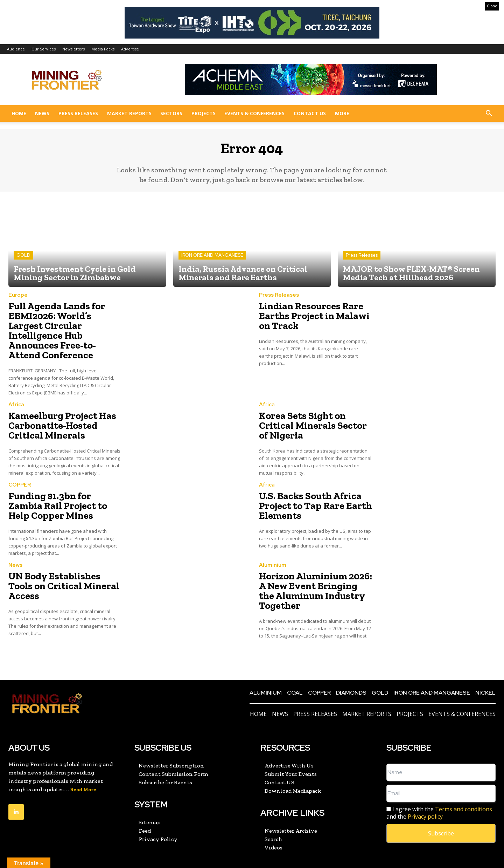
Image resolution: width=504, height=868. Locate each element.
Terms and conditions (464, 784)
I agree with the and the (439, 787)
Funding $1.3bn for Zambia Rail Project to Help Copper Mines (61, 488)
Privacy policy (425, 791)
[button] (489, 114)
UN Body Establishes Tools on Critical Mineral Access (60, 560)
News (42, 113)
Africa (16, 393)
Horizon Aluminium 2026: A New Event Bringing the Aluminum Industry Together (312, 568)
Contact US (310, 113)
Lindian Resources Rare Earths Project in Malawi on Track (312, 319)
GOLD (23, 260)
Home (19, 113)
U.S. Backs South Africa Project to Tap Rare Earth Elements (307, 488)
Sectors (171, 113)
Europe (18, 300)
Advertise (130, 49)
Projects (204, 113)
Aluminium (273, 545)
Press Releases (78, 113)
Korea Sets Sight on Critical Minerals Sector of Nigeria (312, 408)
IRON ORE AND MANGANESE (212, 260)
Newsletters (73, 49)
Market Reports (129, 113)
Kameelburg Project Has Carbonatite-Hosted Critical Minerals (64, 412)
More (342, 113)
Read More (83, 764)
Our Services (44, 49)
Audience (16, 49)
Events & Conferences (254, 113)
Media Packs (103, 49)
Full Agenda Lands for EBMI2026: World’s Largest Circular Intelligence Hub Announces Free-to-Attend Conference (61, 327)
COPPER (20, 469)
